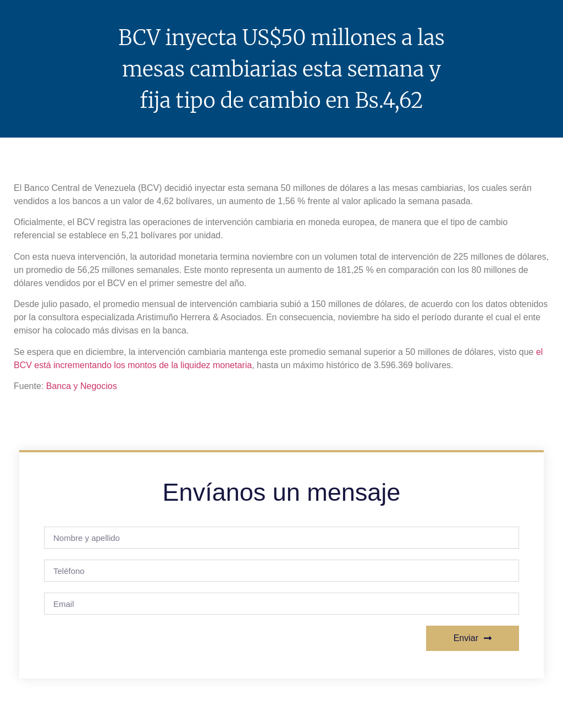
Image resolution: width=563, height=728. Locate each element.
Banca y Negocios (82, 386)
